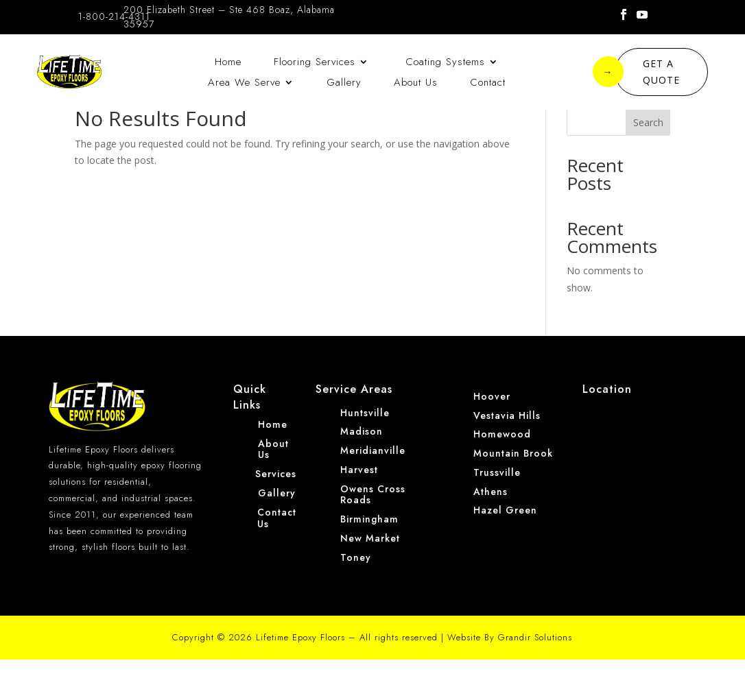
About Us (416, 84)
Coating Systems (443, 63)
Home (228, 63)
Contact (488, 84)
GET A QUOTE (647, 72)
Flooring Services (315, 63)
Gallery (344, 84)
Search (648, 163)
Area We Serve (244, 84)
